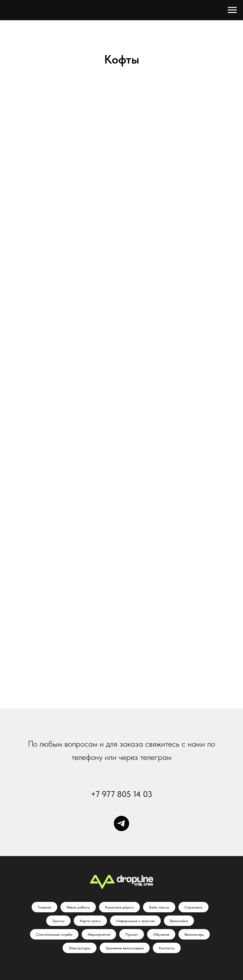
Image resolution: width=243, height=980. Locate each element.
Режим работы (78, 907)
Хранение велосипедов (125, 948)
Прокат (132, 934)
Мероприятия (99, 934)
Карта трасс (90, 921)
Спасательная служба (54, 934)
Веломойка (179, 921)
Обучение (161, 934)
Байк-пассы (159, 907)
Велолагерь (194, 934)
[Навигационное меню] (232, 10)
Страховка (193, 907)
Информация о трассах (135, 921)
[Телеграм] (121, 823)
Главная (44, 907)
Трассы (58, 921)
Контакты (167, 948)
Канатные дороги (119, 907)
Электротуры (80, 948)
